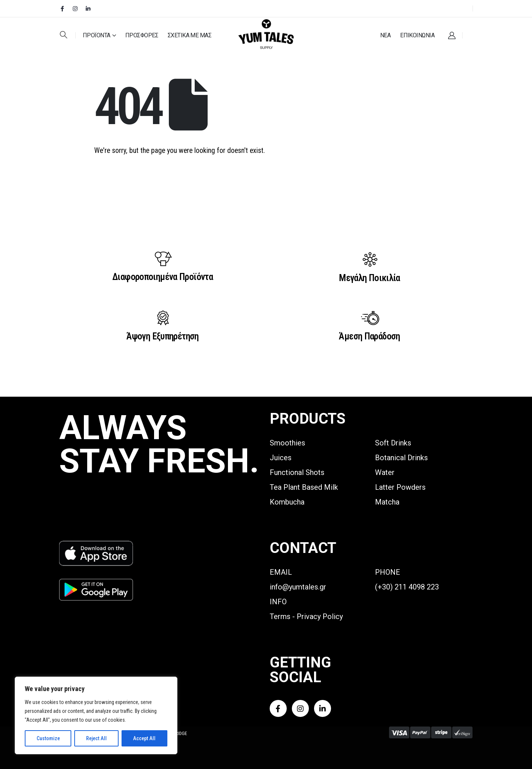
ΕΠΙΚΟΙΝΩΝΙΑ (417, 35)
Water (385, 472)
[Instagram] (75, 8)
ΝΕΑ (385, 35)
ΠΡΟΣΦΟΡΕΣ (142, 35)
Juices (281, 458)
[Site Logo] (266, 35)
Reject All (96, 738)
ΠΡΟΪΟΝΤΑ (97, 35)
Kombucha (287, 502)
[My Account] (452, 35)
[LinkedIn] (88, 8)
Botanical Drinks (401, 458)
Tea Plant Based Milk (304, 487)
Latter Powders (400, 487)
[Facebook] (62, 8)
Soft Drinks (393, 443)
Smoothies (287, 443)
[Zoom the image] (96, 545)
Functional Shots (297, 472)
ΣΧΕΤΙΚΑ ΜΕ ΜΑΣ (190, 35)
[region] (96, 715)
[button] (64, 35)
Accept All (144, 738)
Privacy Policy (320, 616)
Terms (280, 616)
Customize (48, 738)
